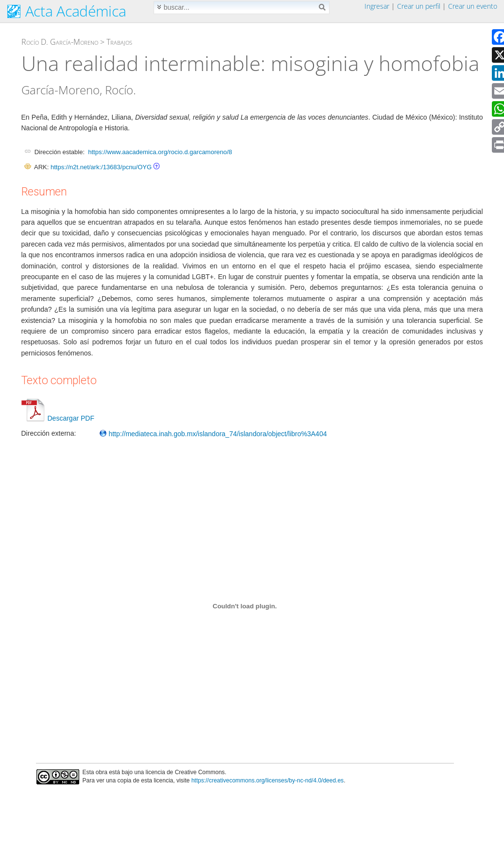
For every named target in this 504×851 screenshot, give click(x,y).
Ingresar (377, 6)
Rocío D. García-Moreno (60, 42)
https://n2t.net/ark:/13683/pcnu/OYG (101, 167)
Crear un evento (473, 6)
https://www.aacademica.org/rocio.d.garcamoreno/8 (160, 152)
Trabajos (119, 42)
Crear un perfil (419, 6)
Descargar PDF (58, 418)
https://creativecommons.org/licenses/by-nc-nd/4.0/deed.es (268, 780)
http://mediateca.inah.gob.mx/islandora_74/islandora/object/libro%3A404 (213, 434)
